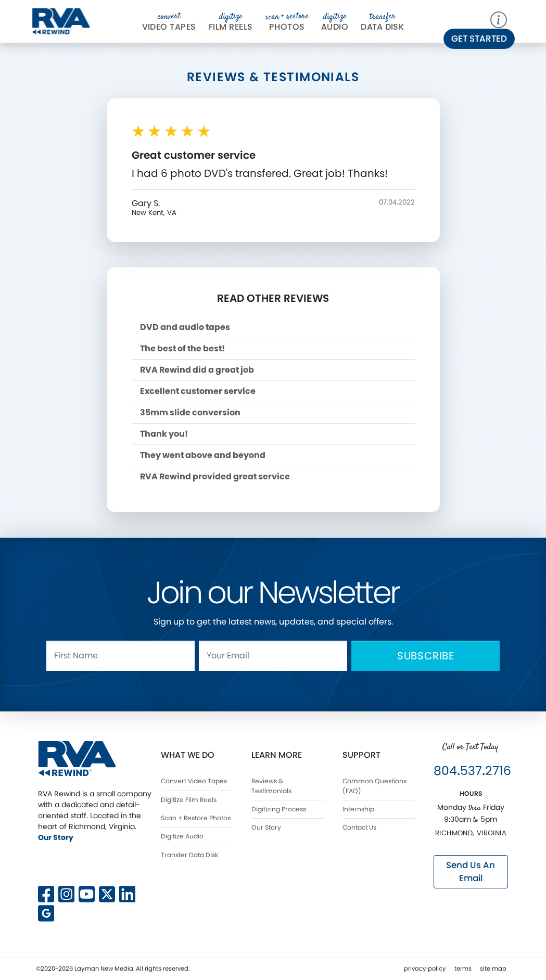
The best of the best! (182, 348)
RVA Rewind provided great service (215, 476)
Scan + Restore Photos (196, 818)
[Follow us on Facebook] (46, 893)
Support (361, 755)
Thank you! (164, 434)
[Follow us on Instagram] (66, 893)
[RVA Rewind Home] (77, 758)
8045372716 (472, 771)
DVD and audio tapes (185, 327)
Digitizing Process (279, 809)
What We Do (188, 755)
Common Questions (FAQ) (374, 786)
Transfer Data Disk (189, 855)
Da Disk (382, 22)
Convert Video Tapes (194, 781)
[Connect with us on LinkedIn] (127, 893)
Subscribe (426, 656)
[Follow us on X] (107, 863)
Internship (358, 809)
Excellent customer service (198, 391)
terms (463, 969)
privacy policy (425, 969)
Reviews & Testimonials (271, 786)
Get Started (479, 39)
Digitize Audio (182, 836)
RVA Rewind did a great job (197, 370)
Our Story (56, 837)
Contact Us (359, 827)
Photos (287, 22)
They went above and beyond (203, 455)
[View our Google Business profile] (46, 912)
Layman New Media (104, 969)
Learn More (277, 755)
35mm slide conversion (190, 412)
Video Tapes (169, 22)
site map (493, 969)
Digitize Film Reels (189, 800)
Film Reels (231, 22)
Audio (335, 22)
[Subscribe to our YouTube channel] (87, 893)
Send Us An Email (471, 871)
